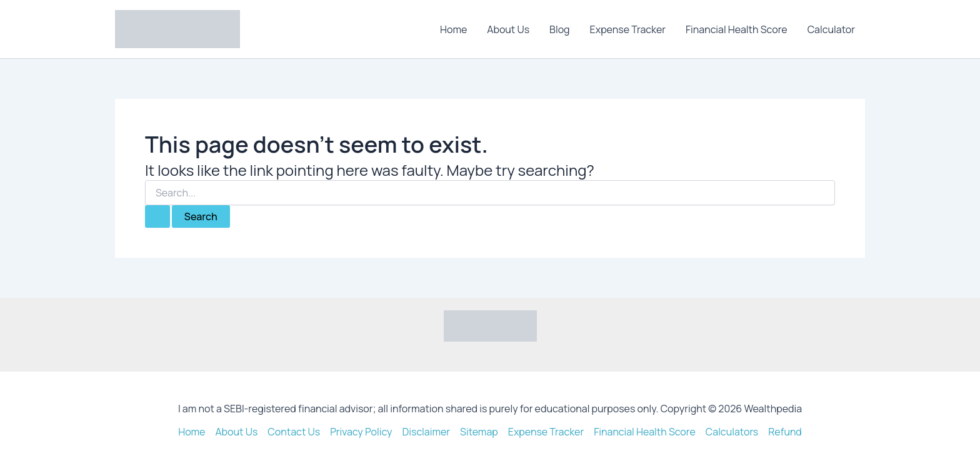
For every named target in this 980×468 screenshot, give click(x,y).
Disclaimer (427, 432)
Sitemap (479, 432)
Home (453, 29)
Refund (785, 432)
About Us (508, 29)
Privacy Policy (361, 432)
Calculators (732, 432)
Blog (559, 29)
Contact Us (294, 432)
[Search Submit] (157, 216)
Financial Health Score (737, 29)
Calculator (831, 29)
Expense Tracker (628, 29)
